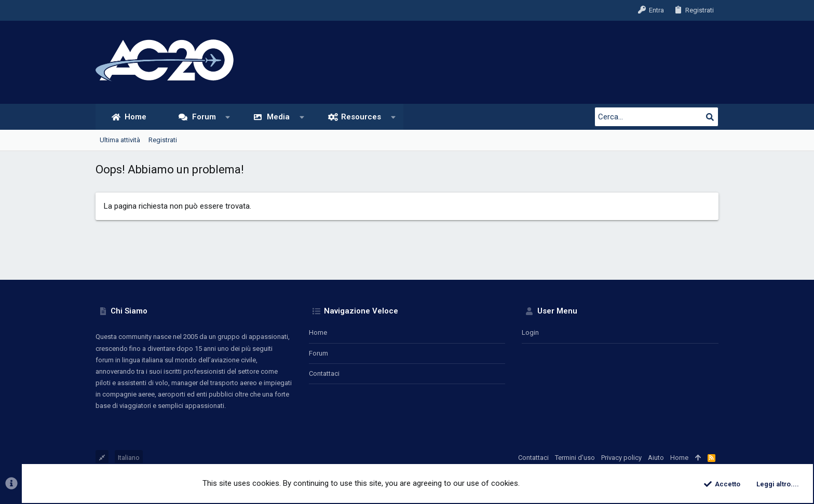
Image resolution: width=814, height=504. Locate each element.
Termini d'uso (575, 458)
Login (530, 332)
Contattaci (324, 373)
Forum (318, 353)
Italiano (129, 458)
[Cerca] (654, 117)
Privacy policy (621, 458)
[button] (228, 117)
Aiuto (656, 458)
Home (318, 332)
